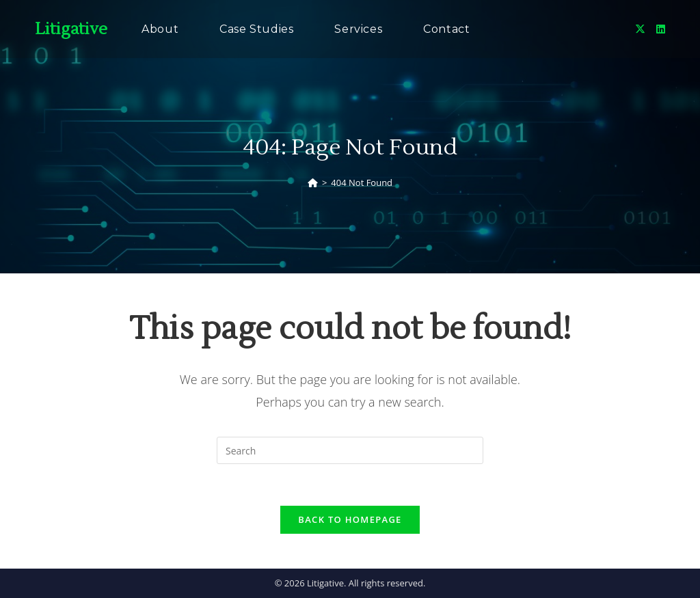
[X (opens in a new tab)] (640, 29)
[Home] (313, 182)
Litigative (71, 29)
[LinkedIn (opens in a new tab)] (661, 29)
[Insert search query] (350, 450)
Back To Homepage (350, 519)
